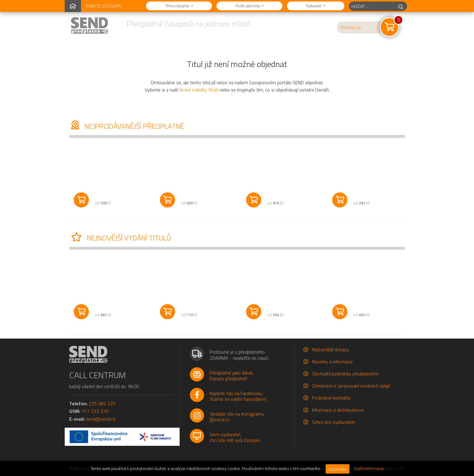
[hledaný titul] (372, 6)
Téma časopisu (178, 6)
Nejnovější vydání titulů (120, 238)
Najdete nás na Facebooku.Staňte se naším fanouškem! (238, 396)
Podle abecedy (248, 6)
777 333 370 (95, 411)
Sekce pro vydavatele (333, 422)
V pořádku (338, 469)
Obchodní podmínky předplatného (345, 374)
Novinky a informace (332, 362)
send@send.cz (101, 419)
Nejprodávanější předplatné (127, 126)
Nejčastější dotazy (330, 349)
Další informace (369, 468)
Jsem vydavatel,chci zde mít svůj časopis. (235, 437)
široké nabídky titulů (199, 90)
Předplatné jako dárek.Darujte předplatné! (232, 376)
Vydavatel (314, 6)
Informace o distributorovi (338, 410)
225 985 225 (102, 404)
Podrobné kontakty (331, 398)
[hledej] (401, 6)
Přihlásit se (351, 27)
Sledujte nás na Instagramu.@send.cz (237, 417)
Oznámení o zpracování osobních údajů (351, 386)
